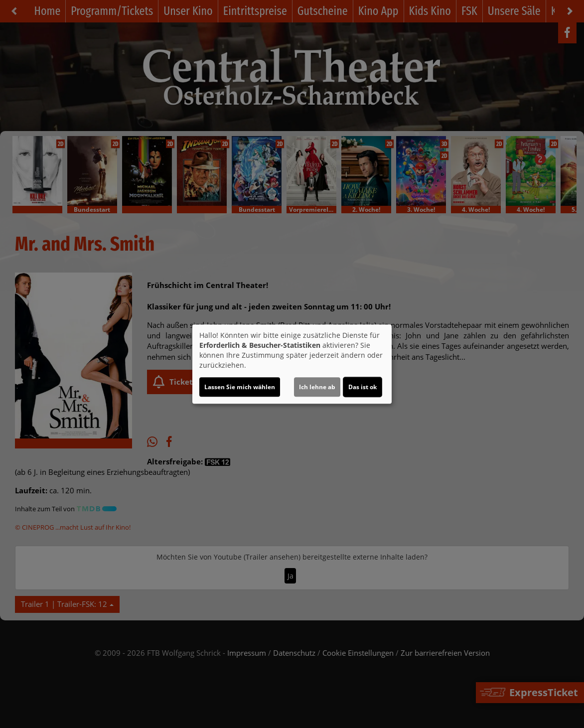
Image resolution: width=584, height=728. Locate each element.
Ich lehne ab (317, 387)
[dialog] (292, 364)
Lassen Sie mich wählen (240, 387)
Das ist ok (363, 387)
